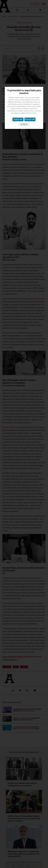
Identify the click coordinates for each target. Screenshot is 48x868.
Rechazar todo (30, 119)
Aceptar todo (18, 119)
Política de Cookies (31, 113)
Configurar (24, 124)
